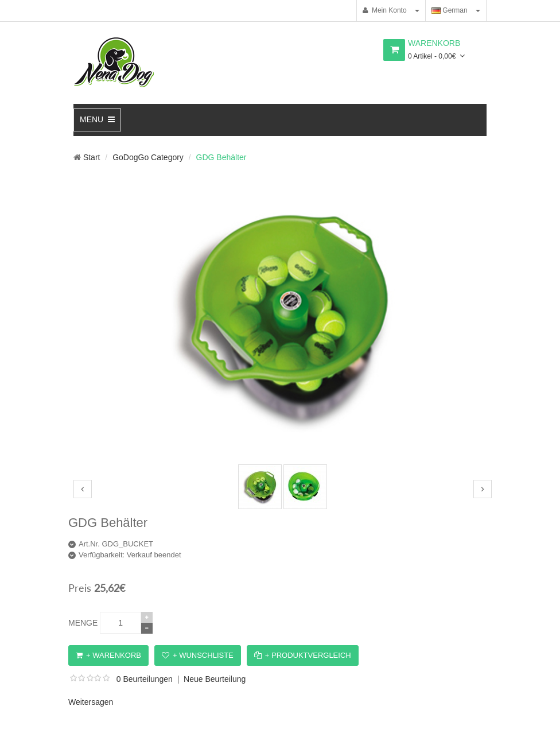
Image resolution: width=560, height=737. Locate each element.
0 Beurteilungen (145, 679)
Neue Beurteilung (215, 679)
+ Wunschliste (198, 655)
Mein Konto (384, 10)
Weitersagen (91, 702)
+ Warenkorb (108, 655)
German (450, 10)
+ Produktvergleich (303, 655)
